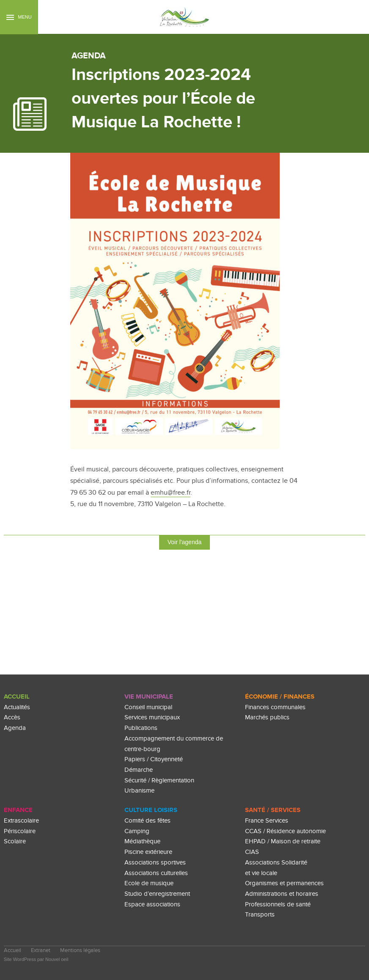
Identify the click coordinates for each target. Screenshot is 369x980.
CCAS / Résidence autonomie (285, 831)
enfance (18, 810)
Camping (137, 831)
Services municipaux (152, 717)
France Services (267, 821)
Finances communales (275, 707)
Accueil (17, 697)
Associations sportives (155, 863)
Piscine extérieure (148, 852)
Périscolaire (20, 831)
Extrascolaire (21, 821)
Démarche (139, 770)
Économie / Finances (280, 697)
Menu (19, 17)
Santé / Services (273, 810)
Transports (260, 915)
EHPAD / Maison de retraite (283, 841)
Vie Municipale (149, 697)
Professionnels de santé (278, 904)
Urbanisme (139, 791)
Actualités (17, 707)
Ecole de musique (149, 883)
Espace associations (152, 904)
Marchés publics (267, 717)
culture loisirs (151, 810)
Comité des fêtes (147, 821)
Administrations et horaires (282, 894)
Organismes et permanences (284, 883)
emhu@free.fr (171, 493)
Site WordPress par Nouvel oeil (36, 959)
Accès (12, 717)
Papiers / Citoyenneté (154, 759)
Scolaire (15, 841)
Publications (141, 728)
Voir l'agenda (185, 542)
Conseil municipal (148, 707)
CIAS (252, 852)
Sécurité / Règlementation (159, 780)
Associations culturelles (156, 873)
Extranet (41, 951)
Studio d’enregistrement (157, 894)
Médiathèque (142, 841)
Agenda (15, 728)
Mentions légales (80, 951)
